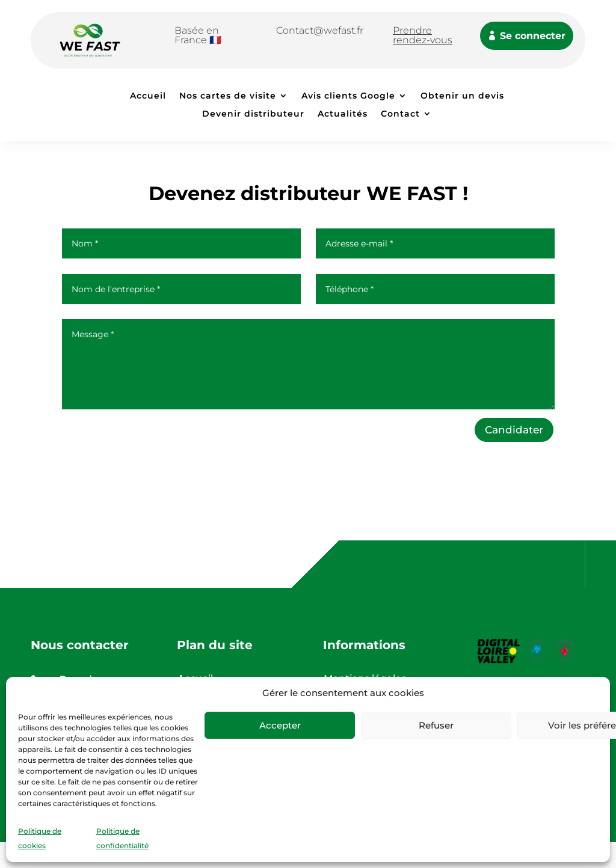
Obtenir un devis (462, 96)
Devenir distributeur (253, 114)
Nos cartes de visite (228, 96)
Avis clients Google (348, 96)
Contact (400, 114)
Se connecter (533, 36)
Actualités (343, 114)
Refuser (436, 725)
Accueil (148, 96)
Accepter (280, 725)
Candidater (514, 430)
